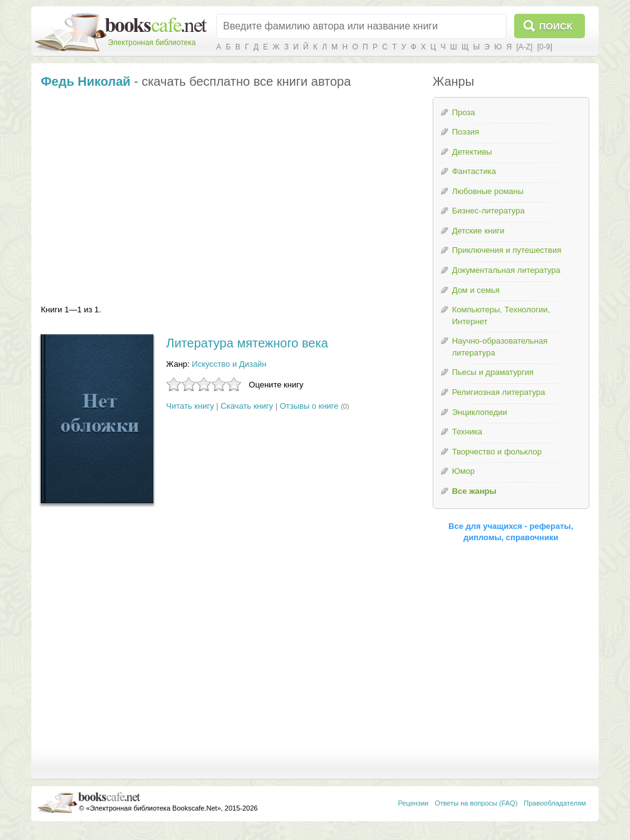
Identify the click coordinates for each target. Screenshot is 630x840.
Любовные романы (488, 191)
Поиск (556, 26)
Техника (467, 432)
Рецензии (414, 803)
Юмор (463, 471)
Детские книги (478, 231)
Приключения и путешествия (507, 250)
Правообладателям (555, 803)
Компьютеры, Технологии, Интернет (501, 315)
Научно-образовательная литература (500, 347)
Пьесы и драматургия (493, 372)
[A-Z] (524, 47)
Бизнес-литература (488, 211)
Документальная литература (506, 270)
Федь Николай (85, 81)
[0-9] (545, 47)
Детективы (472, 152)
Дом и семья (476, 290)
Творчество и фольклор (497, 452)
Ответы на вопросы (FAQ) (476, 803)
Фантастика (474, 171)
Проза (464, 112)
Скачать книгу (247, 406)
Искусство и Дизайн (229, 364)
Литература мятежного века (247, 343)
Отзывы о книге (309, 406)
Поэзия (466, 132)
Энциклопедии (480, 412)
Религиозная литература (499, 392)
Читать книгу (190, 406)
